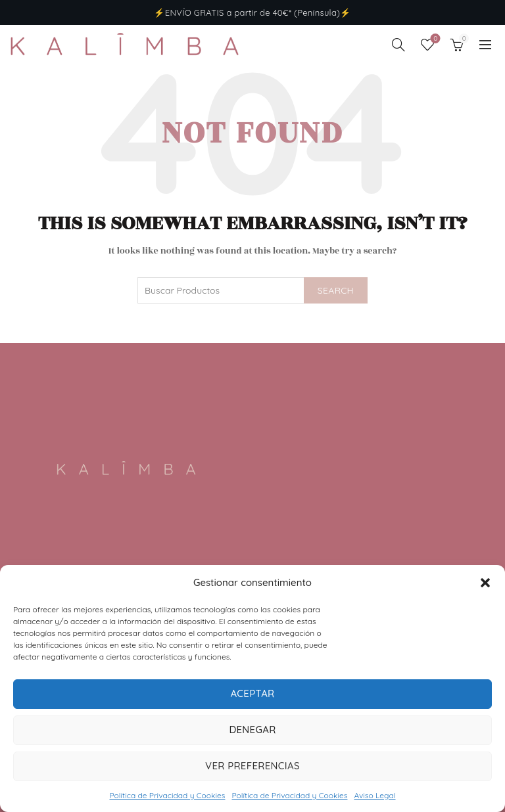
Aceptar (252, 693)
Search (336, 290)
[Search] (398, 45)
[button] (485, 583)
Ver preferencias (252, 766)
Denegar (252, 730)
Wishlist (434, 39)
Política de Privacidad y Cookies (167, 795)
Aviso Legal (374, 795)
